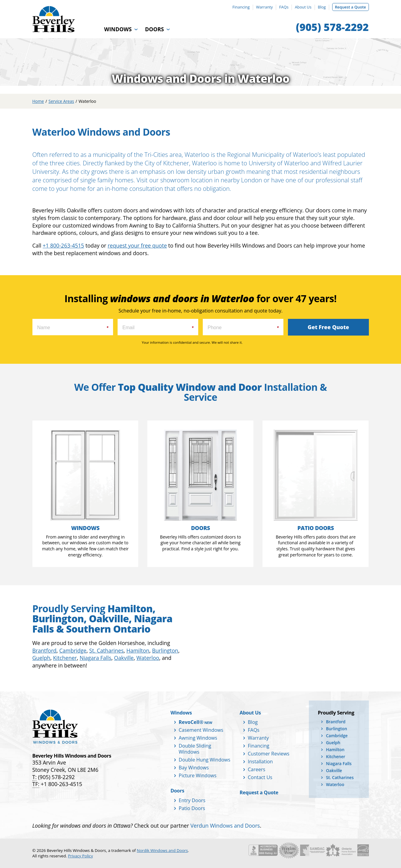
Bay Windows (194, 768)
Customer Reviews (269, 754)
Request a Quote (351, 7)
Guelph (41, 658)
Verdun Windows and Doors (225, 826)
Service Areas (61, 101)
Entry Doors (192, 800)
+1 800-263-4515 (63, 245)
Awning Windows (198, 738)
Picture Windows (198, 775)
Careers (257, 769)
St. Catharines (106, 650)
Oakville (124, 658)
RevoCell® (191, 722)
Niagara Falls (95, 658)
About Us (303, 7)
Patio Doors (192, 808)
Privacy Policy (80, 856)
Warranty (264, 7)
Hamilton (138, 650)
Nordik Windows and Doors (162, 850)
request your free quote (137, 245)
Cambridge (73, 650)
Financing (241, 7)
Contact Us (260, 777)
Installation (261, 762)
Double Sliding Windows (195, 749)
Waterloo (148, 658)
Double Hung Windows (205, 760)
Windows (118, 29)
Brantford (45, 650)
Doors (154, 29)
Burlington (165, 650)
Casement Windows (201, 730)
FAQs (284, 7)
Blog (322, 7)
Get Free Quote (328, 327)
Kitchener (65, 658)
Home (38, 101)
